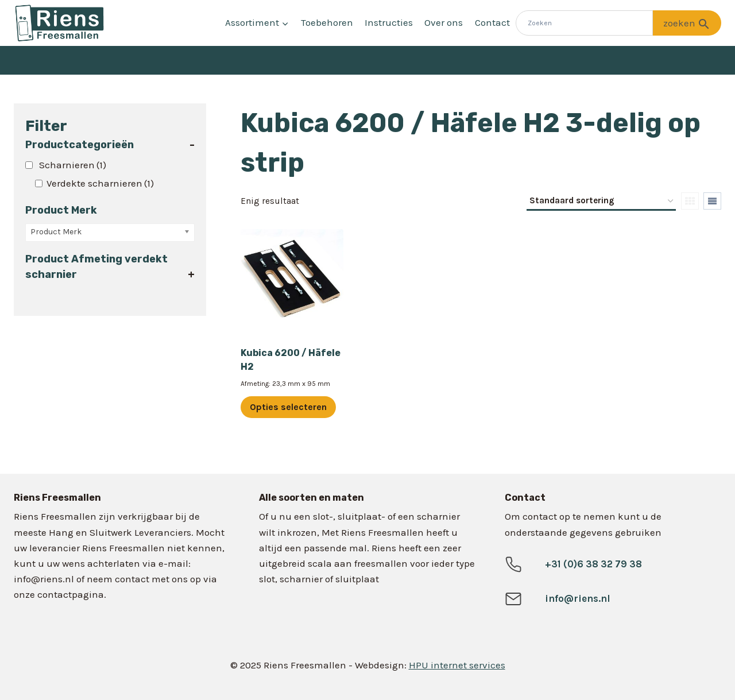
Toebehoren (327, 22)
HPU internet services (457, 665)
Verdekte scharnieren (100, 183)
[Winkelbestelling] (601, 202)
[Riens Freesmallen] (60, 23)
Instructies (389, 22)
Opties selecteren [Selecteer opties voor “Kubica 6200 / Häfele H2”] (288, 407)
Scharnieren (73, 165)
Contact (492, 22)
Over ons (444, 22)
